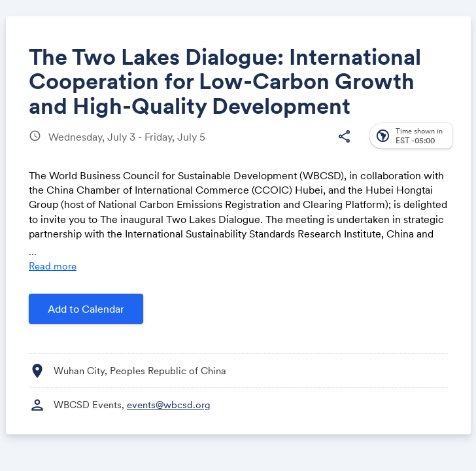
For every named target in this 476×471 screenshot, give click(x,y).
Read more (53, 266)
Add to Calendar (86, 309)
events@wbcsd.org (169, 405)
